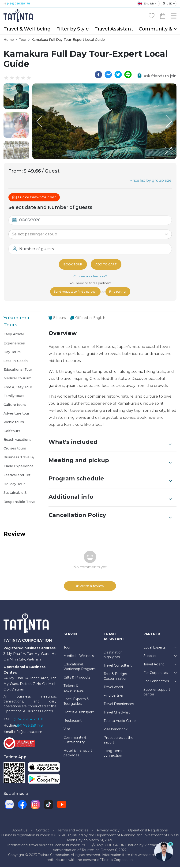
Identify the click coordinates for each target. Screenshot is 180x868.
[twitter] (118, 75)
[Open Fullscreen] (175, 159)
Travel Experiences (119, 705)
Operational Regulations (148, 831)
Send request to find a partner (73, 292)
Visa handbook (116, 730)
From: (16, 171)
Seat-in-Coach (16, 362)
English (146, 4)
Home (9, 40)
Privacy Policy (108, 831)
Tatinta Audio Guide (120, 722)
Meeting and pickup (110, 462)
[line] (128, 75)
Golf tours (12, 432)
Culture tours (15, 406)
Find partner (122, 292)
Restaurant (73, 721)
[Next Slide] (169, 121)
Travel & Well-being (27, 29)
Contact (42, 831)
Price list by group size (151, 180)
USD (168, 3)
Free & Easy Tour (18, 388)
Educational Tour (18, 370)
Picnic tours (14, 423)
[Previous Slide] (39, 121)
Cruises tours (15, 449)
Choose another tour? (90, 276)
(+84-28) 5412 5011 (28, 720)
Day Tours (12, 353)
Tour (23, 40)
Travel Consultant (118, 666)
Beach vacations (17, 441)
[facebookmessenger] (108, 75)
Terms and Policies (73, 831)
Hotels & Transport (79, 713)
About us (20, 831)
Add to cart (107, 264)
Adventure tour (16, 414)
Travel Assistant (114, 29)
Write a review (90, 587)
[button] (16, 96)
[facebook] (98, 75)
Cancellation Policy (110, 517)
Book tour (72, 264)
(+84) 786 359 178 (18, 4)
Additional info (110, 498)
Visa (67, 730)
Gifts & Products (77, 678)
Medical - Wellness (79, 657)
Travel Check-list (117, 713)
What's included (110, 443)
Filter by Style (73, 29)
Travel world (113, 688)
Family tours (14, 397)
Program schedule (110, 480)
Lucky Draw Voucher (34, 197)
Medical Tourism (17, 379)
